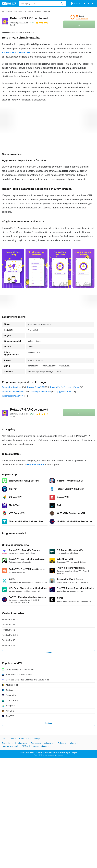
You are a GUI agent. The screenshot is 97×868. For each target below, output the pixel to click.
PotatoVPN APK (29, 18)
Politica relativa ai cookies (43, 743)
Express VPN (9, 53)
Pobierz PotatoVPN (36, 387)
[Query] (43, 4)
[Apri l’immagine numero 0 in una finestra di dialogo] (13, 268)
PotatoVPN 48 (8, 645)
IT (91, 4)
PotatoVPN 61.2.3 (10, 635)
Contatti (12, 738)
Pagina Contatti (36, 465)
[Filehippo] (9, 4)
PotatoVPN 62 (8, 630)
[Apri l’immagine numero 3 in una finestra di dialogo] (83, 268)
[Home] (3, 11)
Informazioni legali (10, 746)
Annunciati (24, 738)
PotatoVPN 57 (8, 640)
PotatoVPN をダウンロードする (65, 387)
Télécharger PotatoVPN (13, 396)
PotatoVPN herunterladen (14, 392)
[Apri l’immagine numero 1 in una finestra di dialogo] (37, 268)
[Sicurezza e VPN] (20, 11)
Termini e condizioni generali (15, 743)
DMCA (25, 746)
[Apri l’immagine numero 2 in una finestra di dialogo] (60, 268)
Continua (49, 653)
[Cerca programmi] (62, 4)
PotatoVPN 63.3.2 (10, 625)
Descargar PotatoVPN (41, 392)
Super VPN (25, 53)
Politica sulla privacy (67, 743)
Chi (4, 738)
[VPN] (30, 11)
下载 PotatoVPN (64, 392)
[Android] (9, 11)
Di (19, 23)
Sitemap (36, 738)
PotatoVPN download (12, 387)
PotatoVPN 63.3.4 (10, 619)
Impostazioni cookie (40, 746)
